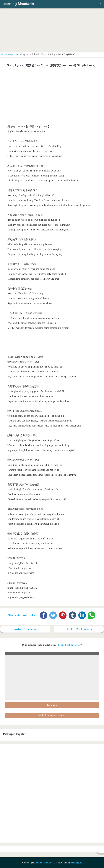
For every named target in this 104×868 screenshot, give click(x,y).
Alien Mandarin (45, 863)
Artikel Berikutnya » (79, 629)
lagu (11, 54)
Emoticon (52, 705)
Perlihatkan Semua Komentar (52, 716)
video (17, 54)
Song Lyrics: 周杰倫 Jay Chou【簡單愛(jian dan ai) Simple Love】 (52, 65)
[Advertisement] (52, 30)
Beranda (4, 54)
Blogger (76, 863)
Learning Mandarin (18, 4)
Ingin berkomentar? (70, 645)
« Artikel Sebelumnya (25, 629)
